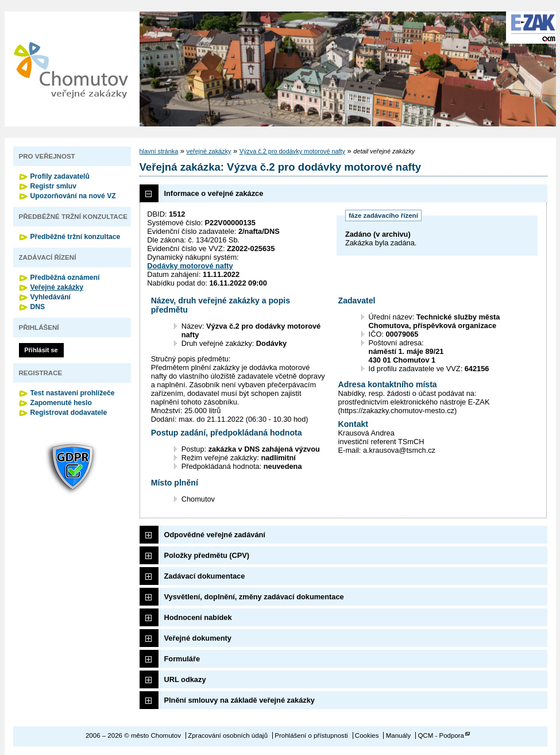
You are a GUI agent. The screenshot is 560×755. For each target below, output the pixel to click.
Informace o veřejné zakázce (214, 193)
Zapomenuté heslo (61, 403)
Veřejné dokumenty (198, 638)
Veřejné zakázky (57, 287)
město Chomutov (71, 69)
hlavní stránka (159, 151)
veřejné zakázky (208, 151)
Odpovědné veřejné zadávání (215, 535)
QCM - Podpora (441, 735)
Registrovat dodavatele (69, 413)
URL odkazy (185, 679)
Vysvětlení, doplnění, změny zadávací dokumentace (254, 597)
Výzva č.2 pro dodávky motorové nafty (292, 151)
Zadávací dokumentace (205, 576)
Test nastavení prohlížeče (73, 393)
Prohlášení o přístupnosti (311, 735)
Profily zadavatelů (60, 176)
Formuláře (182, 659)
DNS (38, 307)
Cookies (367, 735)
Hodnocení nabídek (198, 617)
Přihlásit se (41, 350)
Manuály (399, 735)
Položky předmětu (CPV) (207, 555)
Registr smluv (53, 186)
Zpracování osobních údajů (228, 735)
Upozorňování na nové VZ (73, 196)
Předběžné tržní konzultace (76, 237)
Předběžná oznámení (65, 278)
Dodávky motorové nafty (190, 266)
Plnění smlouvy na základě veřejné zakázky (240, 700)
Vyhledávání (51, 297)
